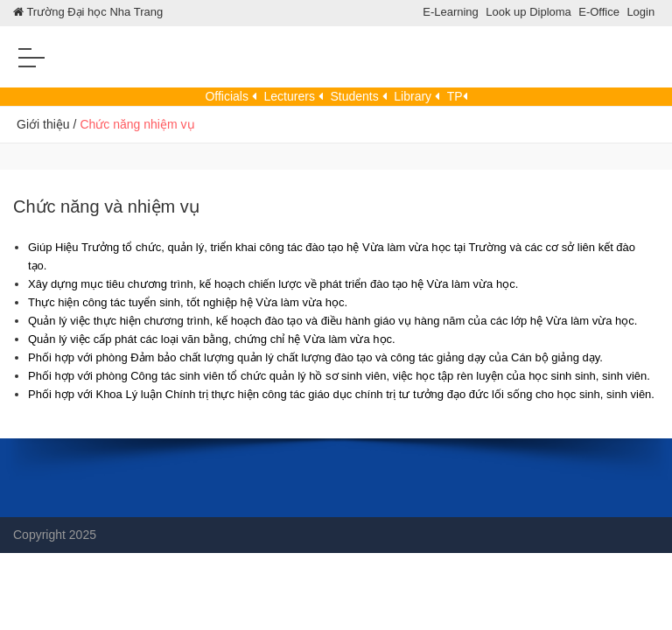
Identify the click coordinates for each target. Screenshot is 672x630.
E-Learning (451, 12)
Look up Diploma (528, 12)
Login (640, 12)
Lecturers (294, 96)
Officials (230, 96)
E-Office (599, 12)
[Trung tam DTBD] (336, 64)
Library (416, 96)
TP (457, 96)
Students (358, 96)
